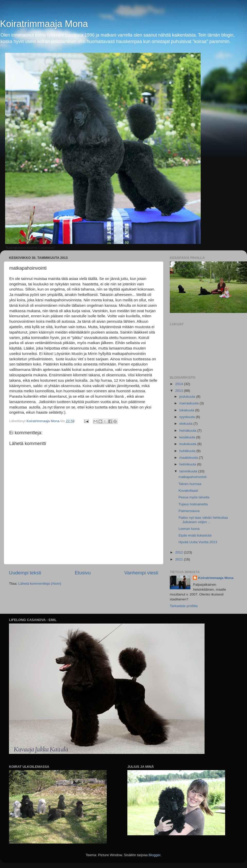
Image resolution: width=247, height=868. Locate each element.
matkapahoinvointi (193, 477)
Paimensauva (189, 511)
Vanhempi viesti (141, 573)
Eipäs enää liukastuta (195, 535)
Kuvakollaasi (188, 491)
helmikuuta (188, 464)
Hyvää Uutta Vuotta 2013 (198, 542)
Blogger (155, 855)
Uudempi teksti (25, 573)
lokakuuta (187, 410)
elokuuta (186, 424)
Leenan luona (189, 529)
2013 (180, 391)
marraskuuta (189, 403)
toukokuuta (188, 444)
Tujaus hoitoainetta (193, 504)
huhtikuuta (188, 451)
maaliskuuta (189, 458)
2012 (180, 552)
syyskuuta (188, 417)
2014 (180, 384)
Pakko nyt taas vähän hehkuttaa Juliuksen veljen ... (203, 520)
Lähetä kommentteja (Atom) (40, 584)
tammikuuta (189, 471)
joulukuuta (188, 397)
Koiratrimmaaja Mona (44, 24)
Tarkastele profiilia (184, 606)
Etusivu (83, 573)
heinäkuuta (188, 431)
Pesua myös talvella (194, 497)
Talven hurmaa (190, 484)
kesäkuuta (188, 437)
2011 (180, 559)
